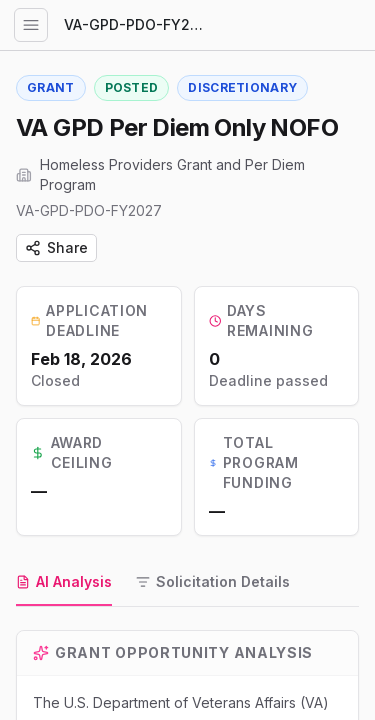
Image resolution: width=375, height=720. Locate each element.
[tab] (64, 583)
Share (56, 247)
